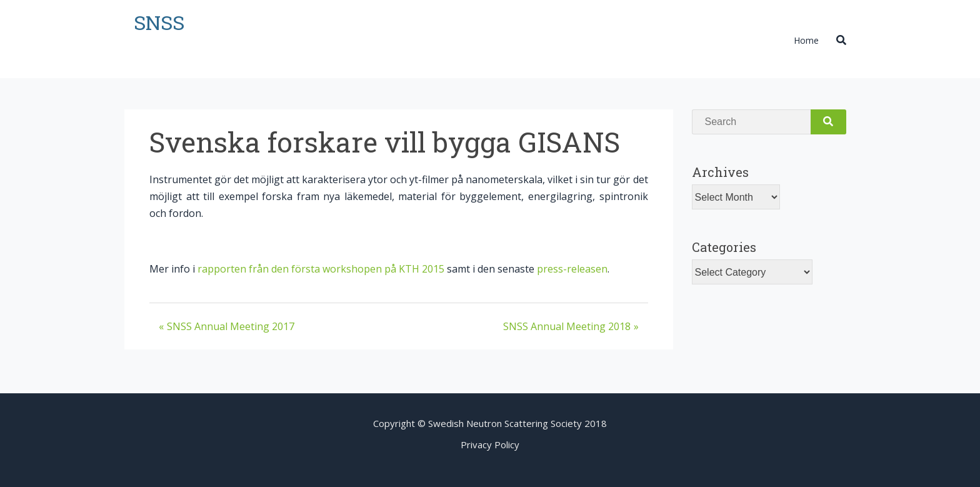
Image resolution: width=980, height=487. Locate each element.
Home (806, 40)
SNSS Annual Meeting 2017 (231, 326)
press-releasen (572, 269)
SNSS (159, 22)
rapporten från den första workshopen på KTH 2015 (321, 269)
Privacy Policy (490, 444)
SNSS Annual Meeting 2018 (567, 326)
